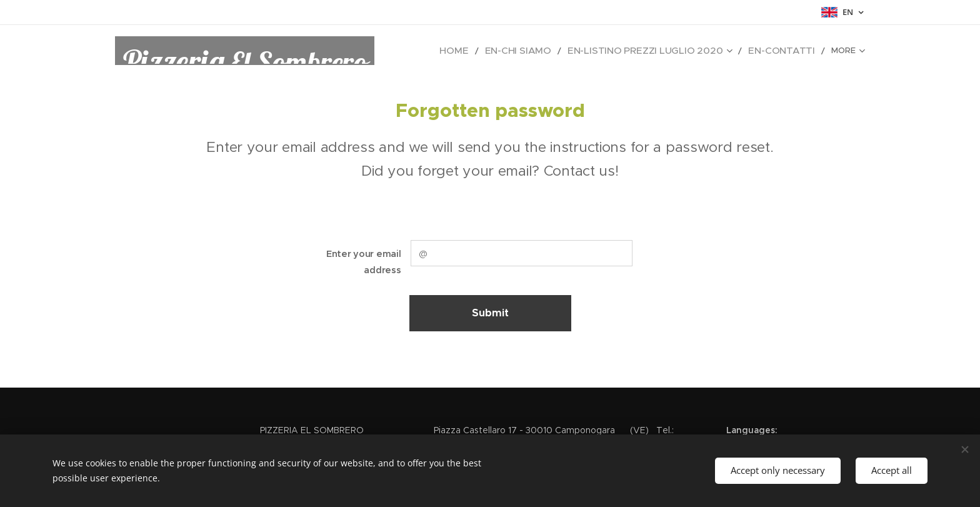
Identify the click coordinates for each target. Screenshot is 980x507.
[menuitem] (501, 51)
